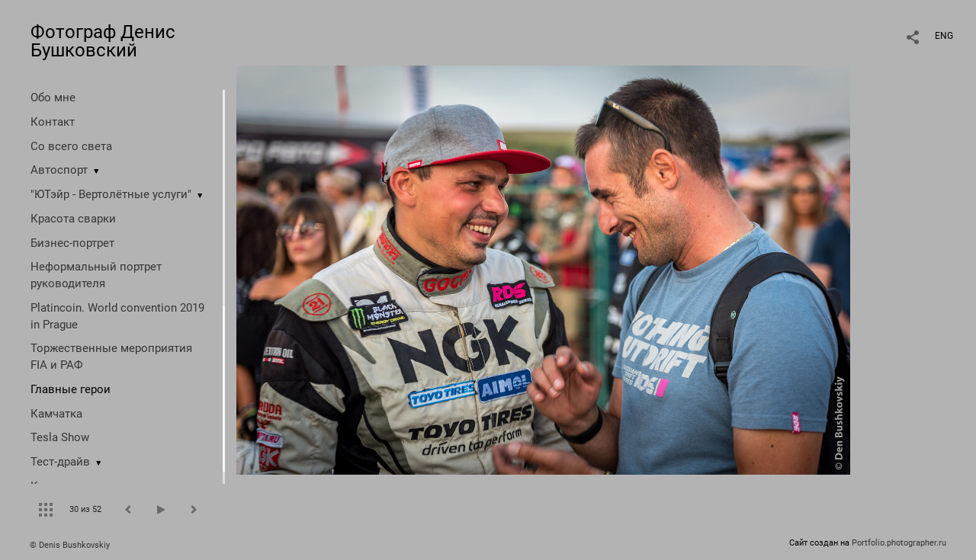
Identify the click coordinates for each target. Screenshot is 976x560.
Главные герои (71, 389)
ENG (944, 36)
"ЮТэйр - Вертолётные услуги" (111, 194)
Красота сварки (73, 219)
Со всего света (71, 146)
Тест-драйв (60, 462)
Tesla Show (60, 437)
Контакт (53, 122)
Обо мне (53, 98)
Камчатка (56, 414)
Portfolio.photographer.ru (899, 543)
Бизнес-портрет (72, 243)
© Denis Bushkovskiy (70, 545)
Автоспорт (59, 170)
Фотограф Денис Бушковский (103, 41)
